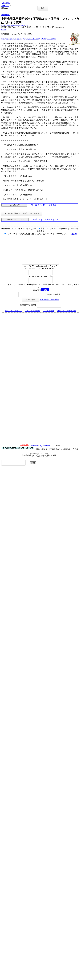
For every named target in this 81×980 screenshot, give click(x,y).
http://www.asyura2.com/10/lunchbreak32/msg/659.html (15, 25)
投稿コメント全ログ (14, 316)
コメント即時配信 (32, 316)
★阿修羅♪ (6, 3)
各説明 (74, 234)
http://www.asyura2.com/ (40, 451)
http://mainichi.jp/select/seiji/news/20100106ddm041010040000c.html (28, 39)
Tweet (3, 30)
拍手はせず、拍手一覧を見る (44, 205)
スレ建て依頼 (49, 316)
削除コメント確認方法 (66, 316)
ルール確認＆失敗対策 (49, 305)
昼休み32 (5, 6)
